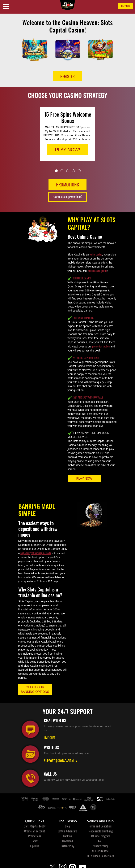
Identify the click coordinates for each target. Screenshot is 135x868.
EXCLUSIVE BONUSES (83, 318)
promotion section (101, 346)
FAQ (100, 841)
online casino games (98, 271)
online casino (96, 254)
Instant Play (67, 846)
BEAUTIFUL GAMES (82, 278)
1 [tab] (56, 171)
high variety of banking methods (36, 553)
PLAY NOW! (67, 150)
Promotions (35, 836)
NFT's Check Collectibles (100, 856)
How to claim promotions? (68, 197)
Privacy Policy (100, 846)
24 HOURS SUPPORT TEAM (86, 358)
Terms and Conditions (100, 826)
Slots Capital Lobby (35, 826)
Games (35, 841)
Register (67, 76)
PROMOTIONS (67, 184)
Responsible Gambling (100, 831)
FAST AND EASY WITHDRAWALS (88, 397)
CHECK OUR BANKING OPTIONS (35, 689)
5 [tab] (79, 171)
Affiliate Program (100, 836)
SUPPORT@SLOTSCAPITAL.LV (61, 761)
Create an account (35, 831)
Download (67, 841)
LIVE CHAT (50, 738)
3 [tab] (68, 171)
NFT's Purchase (100, 851)
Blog (67, 826)
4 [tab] (73, 171)
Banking (67, 836)
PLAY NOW (126, 6)
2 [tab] (62, 171)
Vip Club (35, 846)
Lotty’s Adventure (67, 831)
